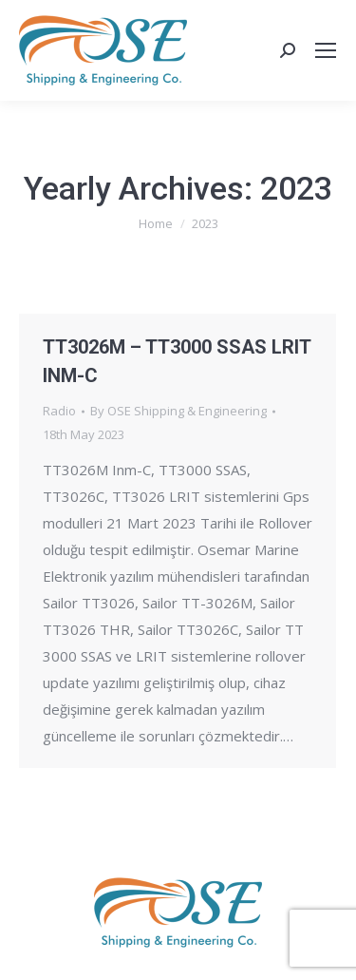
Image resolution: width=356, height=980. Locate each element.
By (178, 411)
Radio (59, 411)
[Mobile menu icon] (326, 50)
